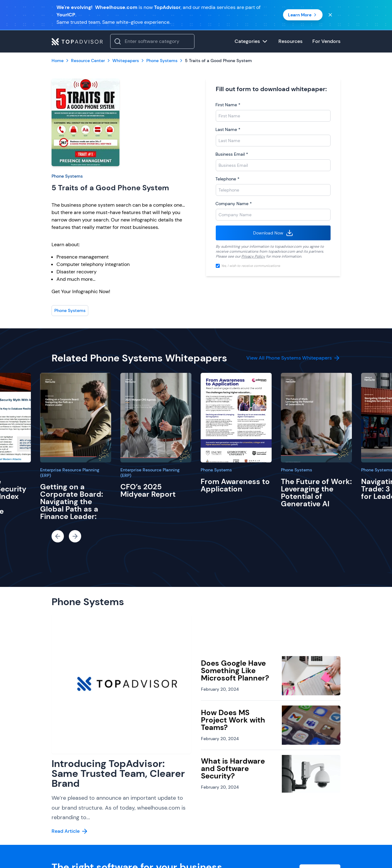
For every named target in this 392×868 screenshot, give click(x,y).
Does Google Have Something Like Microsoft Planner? (235, 670)
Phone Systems (67, 176)
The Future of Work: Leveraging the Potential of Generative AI (316, 493)
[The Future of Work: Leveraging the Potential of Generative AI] (316, 418)
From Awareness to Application (235, 485)
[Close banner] (330, 15)
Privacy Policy (253, 256)
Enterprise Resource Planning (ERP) (70, 473)
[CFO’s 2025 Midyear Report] (156, 418)
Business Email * (232, 154)
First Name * (228, 105)
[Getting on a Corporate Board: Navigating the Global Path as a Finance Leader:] (76, 418)
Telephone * (227, 179)
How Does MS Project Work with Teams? (233, 720)
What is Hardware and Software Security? (233, 768)
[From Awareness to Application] (236, 418)
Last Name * (228, 129)
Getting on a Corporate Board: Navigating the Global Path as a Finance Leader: (72, 501)
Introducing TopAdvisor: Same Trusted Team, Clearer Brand (118, 773)
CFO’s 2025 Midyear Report (148, 490)
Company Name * (234, 204)
